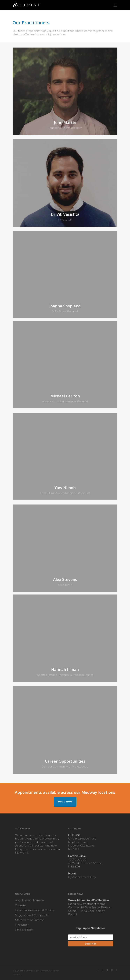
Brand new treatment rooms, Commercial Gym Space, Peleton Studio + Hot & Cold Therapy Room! (90, 907)
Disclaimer (22, 925)
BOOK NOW (65, 802)
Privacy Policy (24, 930)
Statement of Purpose (30, 920)
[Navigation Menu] (115, 5)
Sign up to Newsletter (91, 928)
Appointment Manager (30, 900)
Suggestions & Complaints (32, 915)
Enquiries (21, 905)
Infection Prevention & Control (35, 910)
